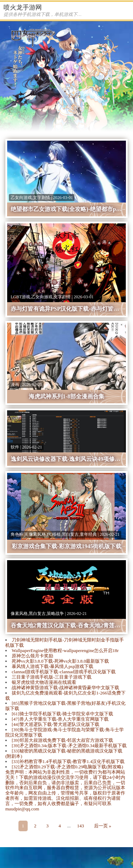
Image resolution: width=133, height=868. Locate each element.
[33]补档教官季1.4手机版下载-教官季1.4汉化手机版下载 (68, 761)
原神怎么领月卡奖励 (32, 656)
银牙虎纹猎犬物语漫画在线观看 (44, 682)
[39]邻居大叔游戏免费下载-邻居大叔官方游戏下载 (62, 740)
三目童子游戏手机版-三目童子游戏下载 (52, 677)
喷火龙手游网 (23, 7)
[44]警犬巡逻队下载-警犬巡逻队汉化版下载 (56, 724)
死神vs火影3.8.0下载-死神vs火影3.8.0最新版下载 (60, 661)
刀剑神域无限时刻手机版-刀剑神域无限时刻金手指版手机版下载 (65, 643)
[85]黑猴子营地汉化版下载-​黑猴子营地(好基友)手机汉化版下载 (65, 706)
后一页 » (103, 826)
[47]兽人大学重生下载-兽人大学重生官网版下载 (60, 719)
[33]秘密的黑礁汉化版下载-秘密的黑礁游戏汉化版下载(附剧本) (64, 753)
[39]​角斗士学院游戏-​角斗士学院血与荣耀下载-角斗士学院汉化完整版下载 (65, 732)
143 (81, 826)
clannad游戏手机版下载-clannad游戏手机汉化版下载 (64, 672)
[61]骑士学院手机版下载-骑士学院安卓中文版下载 (62, 714)
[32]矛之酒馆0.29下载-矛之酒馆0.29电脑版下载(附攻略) (67, 767)
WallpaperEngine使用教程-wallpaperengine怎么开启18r (65, 650)
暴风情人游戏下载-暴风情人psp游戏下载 (52, 666)
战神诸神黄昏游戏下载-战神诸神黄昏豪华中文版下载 (65, 688)
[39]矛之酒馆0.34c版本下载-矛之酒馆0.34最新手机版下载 (69, 746)
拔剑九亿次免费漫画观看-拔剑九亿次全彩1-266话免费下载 (65, 696)
